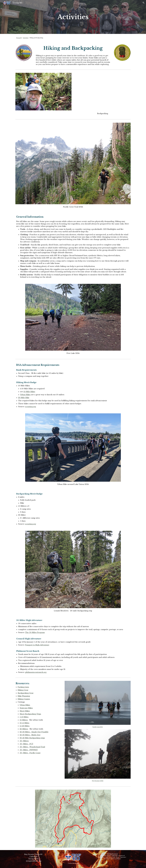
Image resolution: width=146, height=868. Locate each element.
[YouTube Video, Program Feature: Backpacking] (103, 92)
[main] (73, 17)
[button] (144, 3)
